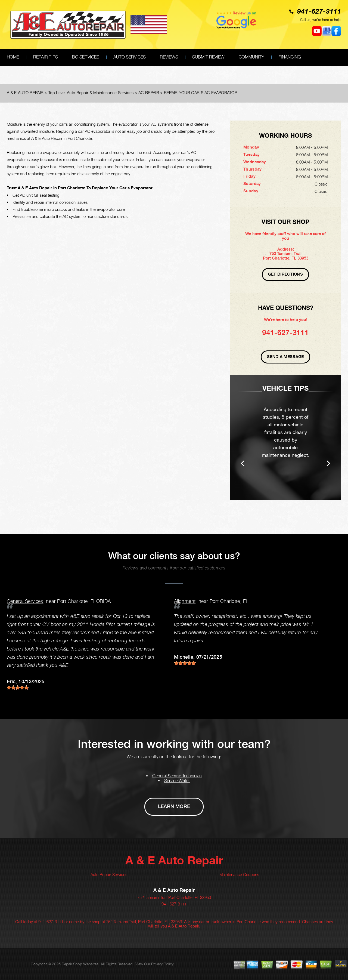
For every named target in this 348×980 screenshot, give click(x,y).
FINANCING (290, 57)
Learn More (174, 806)
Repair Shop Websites (80, 964)
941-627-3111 (319, 12)
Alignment (185, 601)
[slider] (18, 688)
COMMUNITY (251, 57)
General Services (25, 601)
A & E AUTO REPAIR (25, 93)
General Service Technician (177, 776)
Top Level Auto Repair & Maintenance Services (91, 93)
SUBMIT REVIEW (208, 57)
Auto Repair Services (109, 874)
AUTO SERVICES (130, 57)
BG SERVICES (86, 57)
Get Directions (285, 274)
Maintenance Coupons (239, 874)
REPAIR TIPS (46, 57)
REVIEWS (169, 57)
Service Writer (177, 781)
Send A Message (285, 357)
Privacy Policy (162, 964)
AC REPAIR (149, 93)
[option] (285, 438)
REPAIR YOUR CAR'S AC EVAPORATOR (201, 93)
